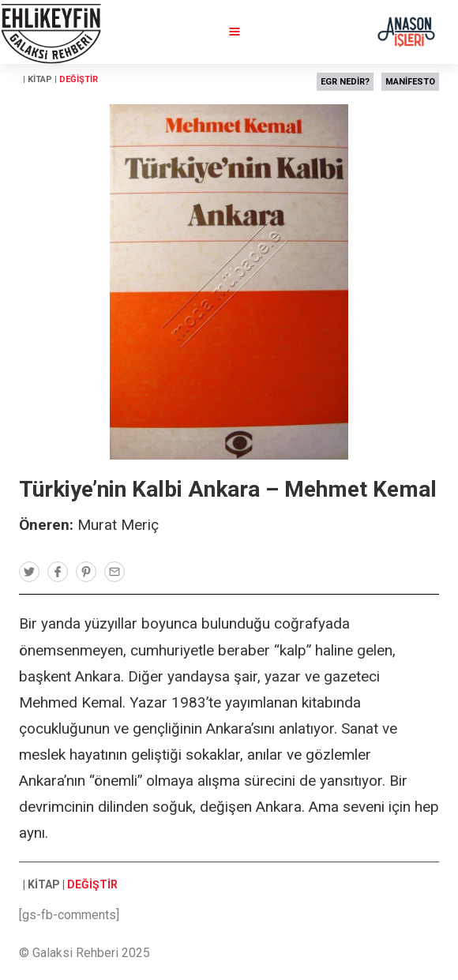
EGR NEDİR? (345, 82)
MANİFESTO (410, 82)
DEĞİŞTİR (79, 79)
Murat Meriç (118, 525)
